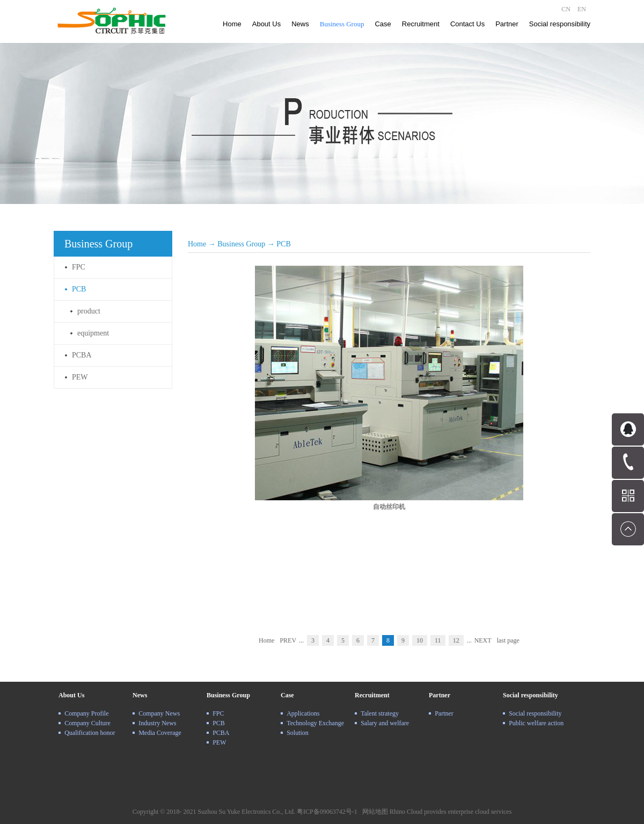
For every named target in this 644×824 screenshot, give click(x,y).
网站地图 (374, 812)
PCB (283, 244)
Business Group (241, 244)
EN (582, 9)
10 (420, 640)
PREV (288, 640)
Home (232, 24)
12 (456, 640)
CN (566, 9)
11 (438, 640)
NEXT (483, 640)
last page (508, 640)
